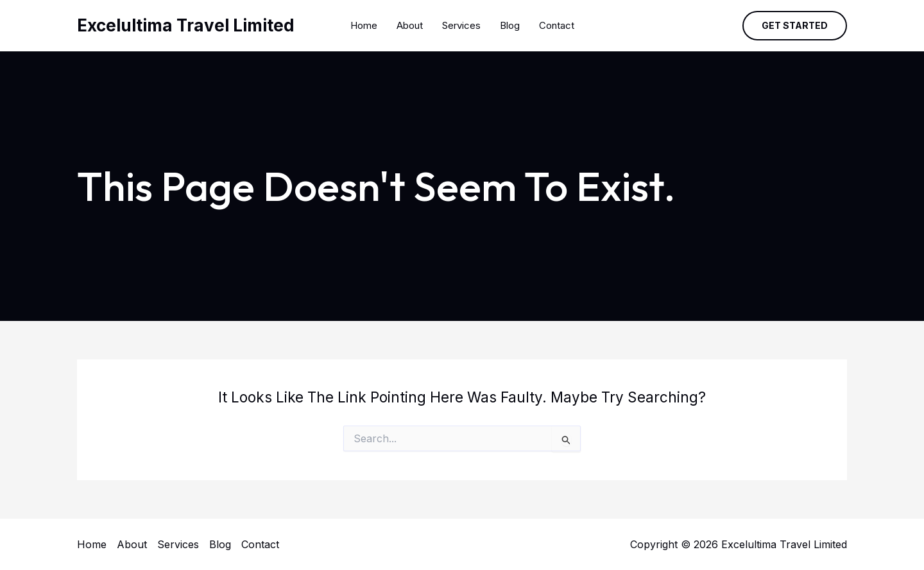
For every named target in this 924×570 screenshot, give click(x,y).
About (410, 25)
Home (364, 25)
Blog (510, 25)
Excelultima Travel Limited (186, 25)
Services (461, 25)
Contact (557, 25)
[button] (795, 26)
